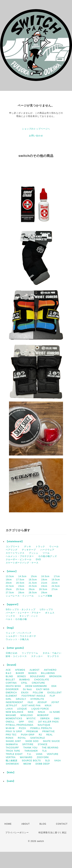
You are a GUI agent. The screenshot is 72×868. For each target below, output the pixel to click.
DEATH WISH (13, 686)
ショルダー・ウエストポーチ (21, 636)
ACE (8, 670)
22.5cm (10, 586)
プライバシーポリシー (17, 833)
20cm (9, 583)
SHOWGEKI (12, 764)
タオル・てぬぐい (52, 653)
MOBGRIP (43, 715)
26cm (32, 589)
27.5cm (10, 593)
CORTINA (11, 683)
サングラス (53, 656)
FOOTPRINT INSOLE (33, 696)
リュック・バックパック (19, 633)
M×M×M (10, 728)
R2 (40, 735)
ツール (46, 553)
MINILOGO (27, 715)
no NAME (55, 712)
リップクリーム (30, 653)
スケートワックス (15, 553)
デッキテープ (29, 550)
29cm (44, 593)
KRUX (48, 706)
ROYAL (22, 738)
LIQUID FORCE (40, 709)
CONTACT (62, 824)
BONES (22, 676)
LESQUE (22, 709)
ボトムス (50, 613)
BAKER (20, 673)
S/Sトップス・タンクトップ (21, 609)
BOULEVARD (38, 676)
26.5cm (43, 589)
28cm (21, 593)
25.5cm (20, 589)
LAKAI (9, 709)
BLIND (9, 676)
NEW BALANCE (15, 712)
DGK (54, 686)
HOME (8, 824)
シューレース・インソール (20, 596)
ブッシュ (33, 553)
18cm (9, 580)
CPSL (24, 683)
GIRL (9, 699)
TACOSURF (12, 748)
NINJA (42, 712)
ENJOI (25, 693)
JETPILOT (12, 706)
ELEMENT (12, 696)
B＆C (9, 673)
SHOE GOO (32, 741)
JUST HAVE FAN (31, 706)
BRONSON (56, 676)
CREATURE (38, 683)
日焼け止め (12, 653)
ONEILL (10, 722)
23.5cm (33, 586)
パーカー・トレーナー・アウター (23, 613)
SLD (48, 761)
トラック (40, 547)
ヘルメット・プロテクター (20, 556)
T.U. (29, 754)
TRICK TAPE (13, 751)
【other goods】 (15, 648)
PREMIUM (32, 731)
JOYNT (55, 702)
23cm (21, 586)
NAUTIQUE (44, 725)
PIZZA (22, 728)
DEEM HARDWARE (36, 686)
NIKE (31, 712)
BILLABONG (48, 673)
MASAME (11, 715)
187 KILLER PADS (48, 722)
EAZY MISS (43, 689)
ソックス (10, 616)
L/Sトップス (47, 609)
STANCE (43, 744)
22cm (55, 583)
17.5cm (20, 580)
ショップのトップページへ (36, 129)
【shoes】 (12, 571)
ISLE (30, 702)
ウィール (54, 547)
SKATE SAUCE (51, 741)
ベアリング (12, 550)
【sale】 (11, 781)
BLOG (43, 824)
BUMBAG (25, 680)
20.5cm (20, 583)
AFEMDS (20, 670)
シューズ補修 (45, 596)
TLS (44, 751)
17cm (57, 576)
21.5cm (33, 583)
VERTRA (11, 757)
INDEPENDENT (14, 702)
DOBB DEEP (43, 764)
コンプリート (13, 547)
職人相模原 (12, 761)
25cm (9, 589)
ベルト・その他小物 (16, 619)
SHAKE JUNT (13, 741)
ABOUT (26, 824)
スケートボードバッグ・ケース (22, 563)
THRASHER (31, 751)
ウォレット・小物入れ (17, 639)
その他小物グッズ (48, 556)
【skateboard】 (15, 541)
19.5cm (56, 580)
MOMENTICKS (14, 719)
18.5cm (33, 580)
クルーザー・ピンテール (19, 559)
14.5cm (22, 576)
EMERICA (11, 693)
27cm (55, 589)
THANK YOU (30, 748)
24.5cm (56, 586)
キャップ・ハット (29, 616)
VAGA (58, 761)
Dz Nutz (28, 689)
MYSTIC (31, 719)
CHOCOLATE (42, 680)
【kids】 (11, 772)
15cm (34, 576)
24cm (44, 586)
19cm (44, 580)
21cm (44, 583)
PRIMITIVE (49, 731)
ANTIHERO (50, 670)
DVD (38, 559)
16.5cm (45, 576)
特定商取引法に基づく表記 (53, 833)
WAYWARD (26, 757)
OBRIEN (45, 719)
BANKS (33, 673)
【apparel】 (13, 604)
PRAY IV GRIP (14, 731)
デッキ (28, 547)
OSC (31, 722)
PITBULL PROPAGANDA (20, 725)
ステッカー (37, 656)
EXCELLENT (55, 693)
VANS (39, 754)
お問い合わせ (36, 136)
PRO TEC (11, 735)
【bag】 (10, 628)
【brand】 (12, 665)
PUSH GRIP (28, 735)
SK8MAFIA (12, 744)
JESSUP (42, 702)
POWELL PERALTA (41, 728)
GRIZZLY (21, 699)
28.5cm (33, 593)
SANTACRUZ (38, 738)
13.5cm (10, 576)
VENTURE (53, 754)
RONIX (10, 738)
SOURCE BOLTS (31, 761)
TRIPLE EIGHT (14, 754)
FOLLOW (38, 693)
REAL (50, 735)
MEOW (27, 764)
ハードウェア (47, 550)
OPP (21, 722)
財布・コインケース (16, 656)
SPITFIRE (28, 744)
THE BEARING (50, 748)
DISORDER (12, 689)
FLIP (52, 696)
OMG (57, 719)
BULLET (10, 680)
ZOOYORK (43, 757)
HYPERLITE (37, 699)
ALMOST (34, 670)
